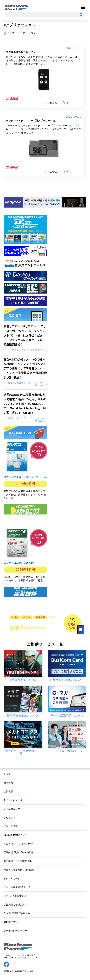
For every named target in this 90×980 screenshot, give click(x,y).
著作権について (12, 922)
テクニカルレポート (14, 809)
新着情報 (8, 783)
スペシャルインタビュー (16, 800)
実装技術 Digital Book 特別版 (19, 852)
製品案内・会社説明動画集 (18, 861)
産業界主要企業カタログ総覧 (19, 870)
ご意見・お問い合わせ (15, 896)
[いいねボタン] (63, 103)
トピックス (9, 817)
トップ (7, 774)
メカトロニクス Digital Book (18, 844)
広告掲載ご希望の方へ (15, 905)
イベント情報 (11, 826)
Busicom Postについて (15, 835)
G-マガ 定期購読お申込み (17, 913)
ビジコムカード (12, 878)
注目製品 (8, 791)
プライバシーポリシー (15, 931)
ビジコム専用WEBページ (17, 887)
